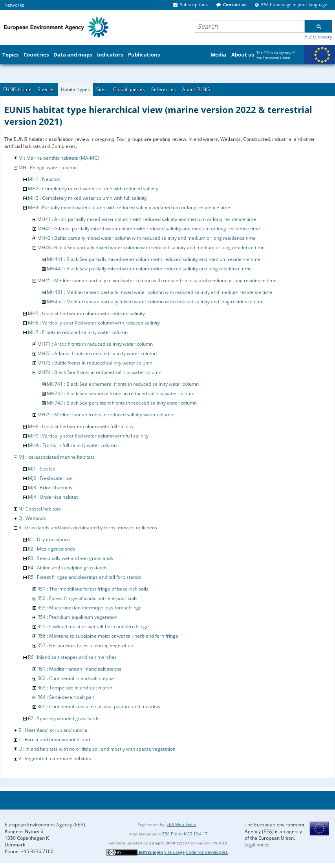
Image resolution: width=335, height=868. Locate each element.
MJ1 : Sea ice (42, 469)
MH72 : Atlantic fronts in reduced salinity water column (97, 353)
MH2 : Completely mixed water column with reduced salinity (93, 189)
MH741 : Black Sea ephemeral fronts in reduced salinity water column (123, 384)
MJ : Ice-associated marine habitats (57, 457)
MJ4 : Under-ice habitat (53, 497)
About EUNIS (196, 89)
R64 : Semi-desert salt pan (66, 697)
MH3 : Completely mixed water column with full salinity (87, 198)
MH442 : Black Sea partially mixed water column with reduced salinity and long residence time (149, 269)
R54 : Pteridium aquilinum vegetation (77, 617)
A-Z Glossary (318, 37)
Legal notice (257, 845)
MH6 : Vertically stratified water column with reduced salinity (94, 323)
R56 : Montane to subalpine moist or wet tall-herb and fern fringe (108, 636)
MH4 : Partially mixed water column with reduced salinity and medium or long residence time (129, 207)
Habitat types (75, 89)
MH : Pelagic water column (48, 167)
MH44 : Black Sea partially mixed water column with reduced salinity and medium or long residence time (151, 247)
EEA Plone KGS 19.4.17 (185, 834)
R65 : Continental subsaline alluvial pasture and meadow (99, 707)
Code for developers (207, 852)
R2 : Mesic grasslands (51, 549)
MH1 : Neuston (44, 179)
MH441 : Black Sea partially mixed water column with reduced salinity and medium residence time (154, 259)
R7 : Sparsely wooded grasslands (64, 718)
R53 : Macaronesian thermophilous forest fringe (90, 608)
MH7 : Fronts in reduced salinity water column (78, 332)
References (164, 89)
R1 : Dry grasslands (49, 539)
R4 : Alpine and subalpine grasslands (68, 568)
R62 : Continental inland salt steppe (76, 678)
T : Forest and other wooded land (54, 739)
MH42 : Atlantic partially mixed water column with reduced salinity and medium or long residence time (149, 229)
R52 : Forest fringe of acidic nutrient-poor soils (87, 598)
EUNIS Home (17, 89)
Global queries (129, 89)
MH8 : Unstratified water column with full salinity (81, 426)
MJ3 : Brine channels (50, 488)
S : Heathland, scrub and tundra (53, 730)
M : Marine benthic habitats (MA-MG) (59, 158)
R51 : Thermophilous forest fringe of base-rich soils (93, 589)
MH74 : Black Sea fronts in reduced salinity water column (99, 372)
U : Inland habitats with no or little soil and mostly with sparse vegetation (97, 749)
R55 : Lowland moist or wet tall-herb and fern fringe (93, 626)
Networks (14, 5)
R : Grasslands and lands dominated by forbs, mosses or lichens (88, 528)
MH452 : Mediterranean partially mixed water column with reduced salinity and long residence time (155, 302)
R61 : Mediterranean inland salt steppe (80, 669)
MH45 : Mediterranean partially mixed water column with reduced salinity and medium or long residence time (157, 280)
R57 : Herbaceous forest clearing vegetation (85, 645)
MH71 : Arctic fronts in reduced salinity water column (95, 344)
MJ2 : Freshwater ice (50, 478)
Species (46, 89)
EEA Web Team (181, 824)
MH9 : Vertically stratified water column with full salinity (88, 436)
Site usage (174, 852)
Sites (102, 89)
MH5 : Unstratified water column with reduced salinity (86, 313)
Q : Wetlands (32, 518)
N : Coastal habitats (40, 509)
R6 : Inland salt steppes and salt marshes (72, 657)
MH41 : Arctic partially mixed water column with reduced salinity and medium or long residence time (147, 219)
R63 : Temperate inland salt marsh (75, 688)
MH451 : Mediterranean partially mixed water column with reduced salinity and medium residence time (159, 292)
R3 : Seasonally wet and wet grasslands (70, 558)
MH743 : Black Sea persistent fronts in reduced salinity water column (122, 403)
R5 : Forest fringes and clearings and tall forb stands (84, 577)
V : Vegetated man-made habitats (55, 758)
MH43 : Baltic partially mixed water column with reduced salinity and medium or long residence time (146, 238)
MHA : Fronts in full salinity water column (72, 445)
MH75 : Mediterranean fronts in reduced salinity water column (105, 415)
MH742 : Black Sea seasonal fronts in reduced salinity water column (121, 393)
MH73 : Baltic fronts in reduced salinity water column (95, 363)
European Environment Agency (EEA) (45, 825)
